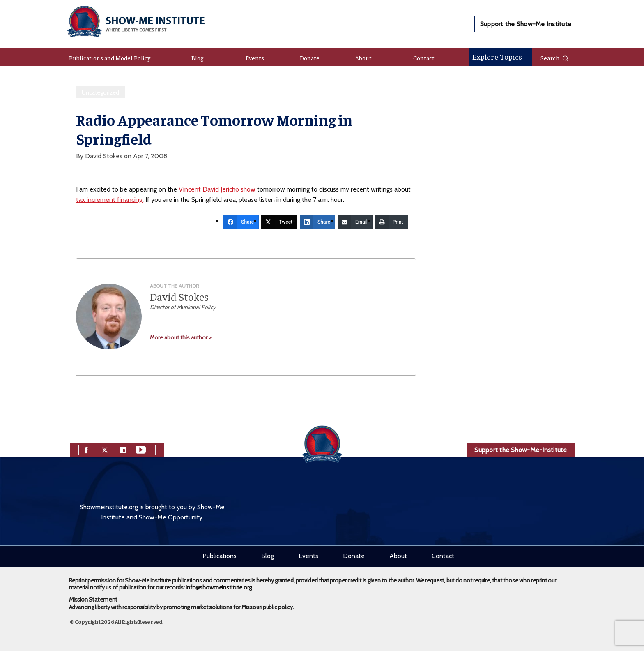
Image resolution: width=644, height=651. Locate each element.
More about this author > (181, 337)
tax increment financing (109, 200)
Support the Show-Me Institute (526, 24)
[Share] (241, 222)
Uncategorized (100, 92)
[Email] (355, 222)
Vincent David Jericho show (217, 189)
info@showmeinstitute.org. (219, 587)
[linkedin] (123, 449)
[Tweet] (279, 222)
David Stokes (104, 156)
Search (555, 58)
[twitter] (105, 449)
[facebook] (86, 449)
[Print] (392, 222)
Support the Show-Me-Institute (521, 450)
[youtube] (141, 449)
